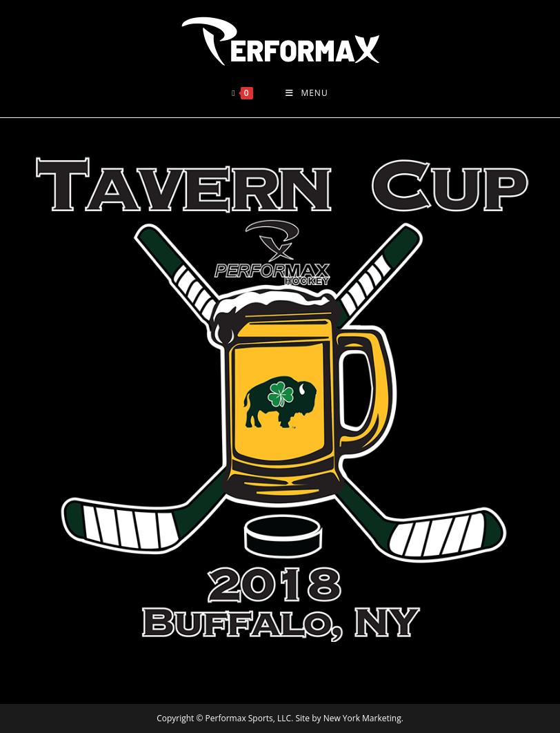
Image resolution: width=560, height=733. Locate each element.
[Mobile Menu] (307, 93)
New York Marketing (362, 718)
